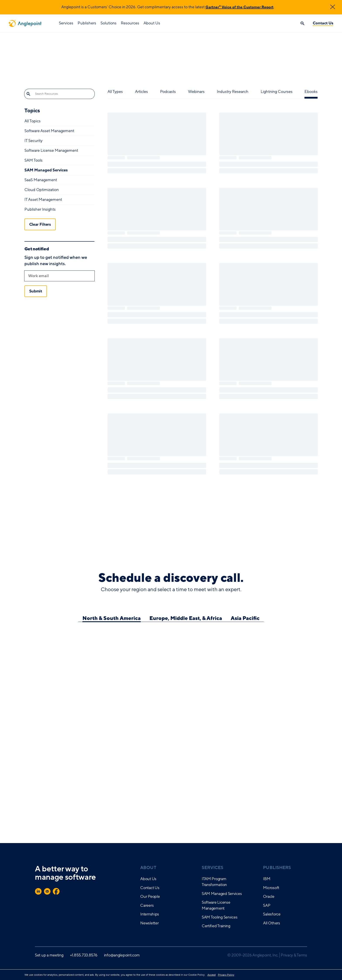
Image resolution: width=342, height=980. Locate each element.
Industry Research (233, 92)
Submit (36, 291)
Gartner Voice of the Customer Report (239, 7)
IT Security (33, 141)
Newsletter (149, 923)
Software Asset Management (49, 131)
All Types (115, 92)
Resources (130, 23)
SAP (267, 905)
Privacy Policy (226, 975)
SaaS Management (41, 180)
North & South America (112, 618)
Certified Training (216, 926)
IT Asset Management (43, 200)
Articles (141, 92)
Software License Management (51, 150)
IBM (267, 879)
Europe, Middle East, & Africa (186, 618)
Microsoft (271, 888)
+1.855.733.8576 (84, 955)
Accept (212, 975)
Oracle (269, 896)
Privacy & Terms (294, 955)
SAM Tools (33, 160)
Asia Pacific (245, 618)
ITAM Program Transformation (214, 882)
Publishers (87, 23)
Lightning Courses (277, 92)
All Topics (32, 121)
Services (66, 23)
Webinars (196, 92)
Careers (147, 905)
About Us (152, 23)
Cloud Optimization (42, 190)
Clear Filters (40, 224)
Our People (150, 896)
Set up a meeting (49, 955)
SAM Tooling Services (220, 917)
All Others (271, 923)
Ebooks (311, 92)
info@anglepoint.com (122, 955)
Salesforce (272, 914)
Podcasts (168, 92)
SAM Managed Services (46, 170)
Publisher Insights (40, 209)
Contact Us (323, 23)
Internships (150, 914)
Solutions (109, 23)
